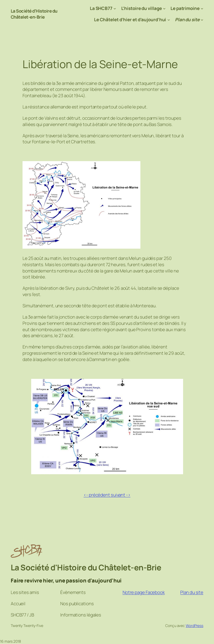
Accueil (18, 604)
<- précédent (97, 495)
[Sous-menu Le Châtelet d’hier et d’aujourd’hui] (169, 20)
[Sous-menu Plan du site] (202, 20)
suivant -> (121, 495)
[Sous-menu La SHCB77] (115, 8)
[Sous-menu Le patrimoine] (202, 8)
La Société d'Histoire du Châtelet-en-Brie (34, 14)
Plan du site (192, 592)
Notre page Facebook (144, 592)
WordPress (194, 626)
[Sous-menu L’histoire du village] (164, 8)
